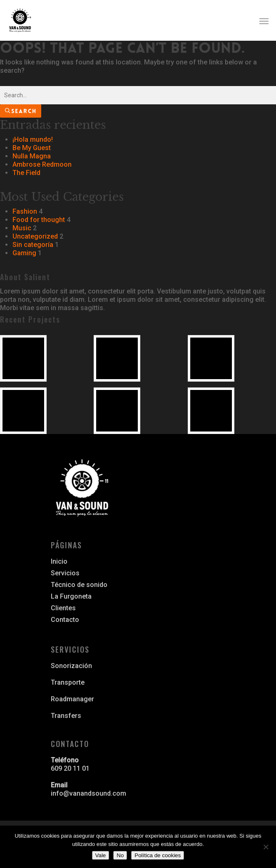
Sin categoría (33, 245)
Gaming (24, 253)
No (120, 855)
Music (22, 228)
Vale (101, 855)
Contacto (65, 620)
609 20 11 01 (70, 768)
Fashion (25, 211)
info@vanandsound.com (88, 793)
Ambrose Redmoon (42, 164)
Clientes (63, 608)
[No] (266, 847)
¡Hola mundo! (33, 139)
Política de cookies (158, 855)
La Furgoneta (71, 596)
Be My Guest (32, 148)
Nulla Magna (32, 156)
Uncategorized (35, 236)
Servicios (65, 573)
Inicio (59, 561)
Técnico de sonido (79, 585)
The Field (26, 173)
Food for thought (39, 220)
